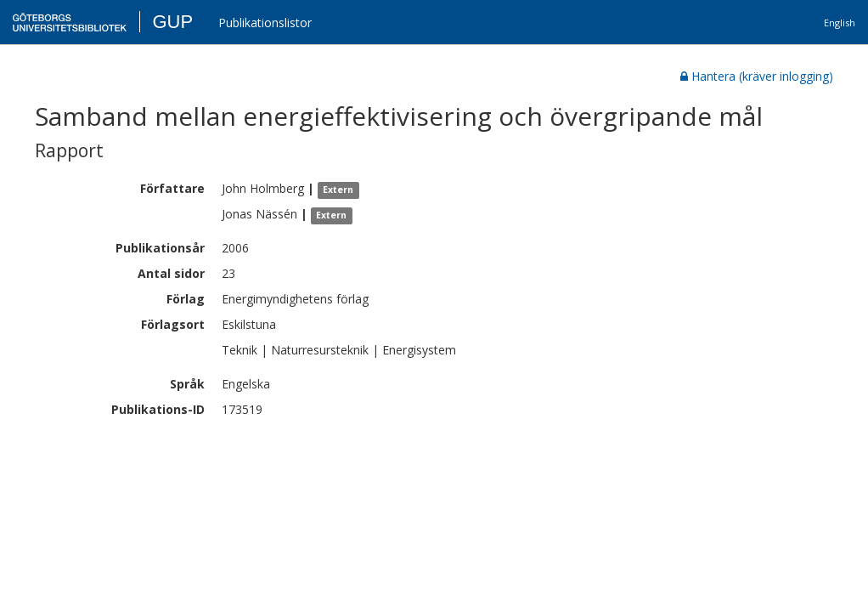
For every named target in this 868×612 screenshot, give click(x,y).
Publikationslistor (265, 23)
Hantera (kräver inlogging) (757, 76)
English (840, 23)
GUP (172, 22)
